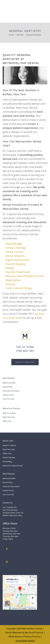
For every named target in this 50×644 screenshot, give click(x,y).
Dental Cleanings (16, 248)
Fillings (10, 268)
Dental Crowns (14, 252)
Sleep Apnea (13, 280)
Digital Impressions (17, 260)
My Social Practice (34, 633)
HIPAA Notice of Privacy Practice (24, 637)
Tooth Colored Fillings (19, 288)
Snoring (10, 284)
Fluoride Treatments (18, 272)
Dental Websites (13, 633)
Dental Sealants (15, 256)
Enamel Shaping (15, 264)
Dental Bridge (14, 244)
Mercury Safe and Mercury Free (25, 276)
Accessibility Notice (25, 641)
